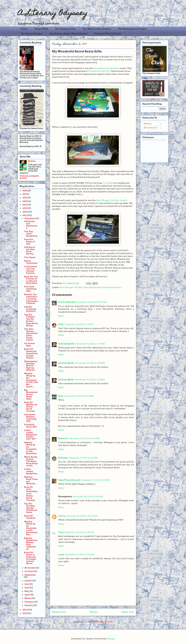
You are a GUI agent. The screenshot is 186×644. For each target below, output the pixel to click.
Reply (61, 316)
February (29, 602)
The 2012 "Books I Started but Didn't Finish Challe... (31, 334)
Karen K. (63, 438)
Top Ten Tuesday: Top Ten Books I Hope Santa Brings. (31, 320)
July (27, 584)
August (28, 581)
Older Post (128, 612)
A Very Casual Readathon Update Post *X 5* (31, 435)
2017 (25, 194)
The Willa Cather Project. (97, 29)
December (30, 218)
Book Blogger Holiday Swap (111, 200)
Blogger (111, 639)
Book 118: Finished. (30, 517)
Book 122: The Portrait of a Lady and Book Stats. (31, 280)
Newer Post (59, 612)
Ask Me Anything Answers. (30, 309)
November (30, 568)
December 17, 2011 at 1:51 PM (83, 458)
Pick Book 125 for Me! (31, 426)
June (27, 588)
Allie (65, 283)
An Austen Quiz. (30, 345)
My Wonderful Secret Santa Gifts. (31, 394)
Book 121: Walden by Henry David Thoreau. (31, 407)
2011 (25, 215)
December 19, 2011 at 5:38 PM (79, 532)
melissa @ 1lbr (66, 344)
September (30, 575)
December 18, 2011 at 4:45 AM (88, 496)
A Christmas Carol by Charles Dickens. (31, 270)
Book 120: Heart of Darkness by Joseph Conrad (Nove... (30, 558)
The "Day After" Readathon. (31, 234)
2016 (25, 198)
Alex (61, 396)
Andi (61, 324)
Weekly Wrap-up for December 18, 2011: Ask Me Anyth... (31, 380)
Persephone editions (99, 71)
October (29, 571)
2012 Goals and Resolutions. (31, 225)
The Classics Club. (65, 29)
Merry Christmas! (31, 262)
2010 (25, 610)
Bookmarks (96, 287)
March (28, 598)
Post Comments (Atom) (100, 622)
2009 (25, 613)
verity (62, 516)
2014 (25, 205)
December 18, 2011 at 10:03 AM (82, 516)
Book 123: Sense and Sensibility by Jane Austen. (31, 353)
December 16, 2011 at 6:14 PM (79, 396)
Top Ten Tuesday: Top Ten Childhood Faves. (31, 508)
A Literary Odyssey (53, 14)
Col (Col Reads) (67, 302)
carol (61, 555)
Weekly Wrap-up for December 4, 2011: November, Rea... (31, 528)
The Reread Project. (32, 34)
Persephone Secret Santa (106, 68)
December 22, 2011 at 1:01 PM (80, 555)
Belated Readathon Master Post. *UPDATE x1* (31, 544)
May (27, 591)
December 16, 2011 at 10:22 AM (92, 302)
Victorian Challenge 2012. (30, 289)
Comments (151, 128)
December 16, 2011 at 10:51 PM (84, 438)
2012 (25, 212)
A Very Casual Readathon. (31, 471)
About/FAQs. (42, 29)
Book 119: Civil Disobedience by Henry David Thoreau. (31, 494)
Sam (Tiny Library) (69, 480)
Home (94, 612)
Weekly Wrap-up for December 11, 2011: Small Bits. (31, 448)
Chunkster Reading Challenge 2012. (30, 418)
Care (61, 532)
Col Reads (108, 183)
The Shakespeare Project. (132, 29)
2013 (25, 208)
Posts (148, 124)
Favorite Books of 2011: (30, 242)
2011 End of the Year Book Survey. (30, 251)
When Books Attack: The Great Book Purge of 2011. (31, 461)
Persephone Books (112, 287)
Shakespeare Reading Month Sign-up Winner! (31, 366)
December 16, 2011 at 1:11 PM (79, 324)
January (29, 605)
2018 (25, 191)
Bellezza (63, 458)
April (27, 595)
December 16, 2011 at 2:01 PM (90, 344)
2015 (25, 201)
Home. (24, 29)
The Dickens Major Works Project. (69, 34)
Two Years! (30, 257)
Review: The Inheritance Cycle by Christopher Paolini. (31, 299)
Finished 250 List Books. (108, 34)
